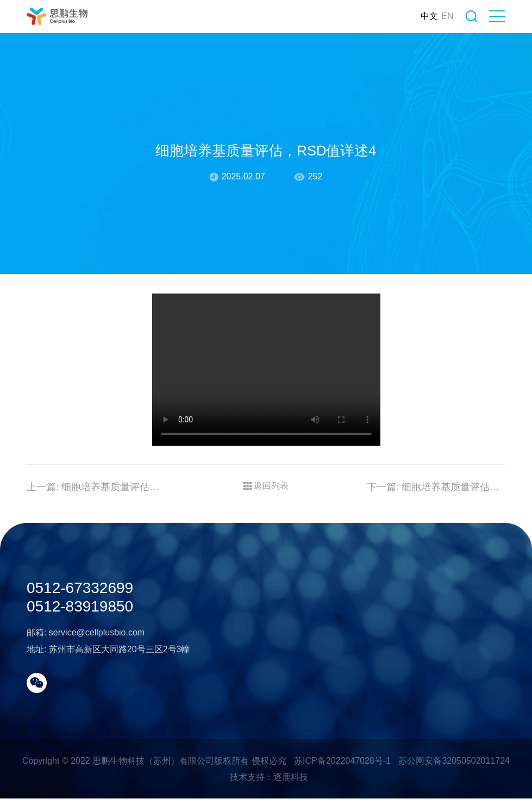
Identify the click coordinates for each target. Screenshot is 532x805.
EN (437, 16)
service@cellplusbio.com (97, 723)
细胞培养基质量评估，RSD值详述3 (436, 508)
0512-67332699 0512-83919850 (80, 674)
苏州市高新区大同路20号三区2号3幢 (120, 740)
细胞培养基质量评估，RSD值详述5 (96, 508)
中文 (420, 16)
